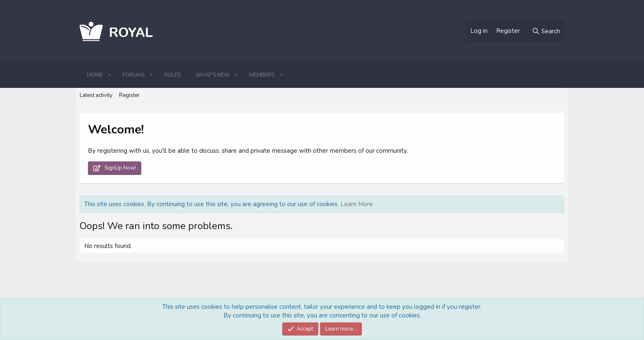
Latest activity (96, 95)
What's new (213, 75)
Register (129, 95)
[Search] (546, 31)
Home (95, 75)
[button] (109, 75)
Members (262, 75)
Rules (172, 75)
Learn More (357, 204)
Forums (133, 75)
